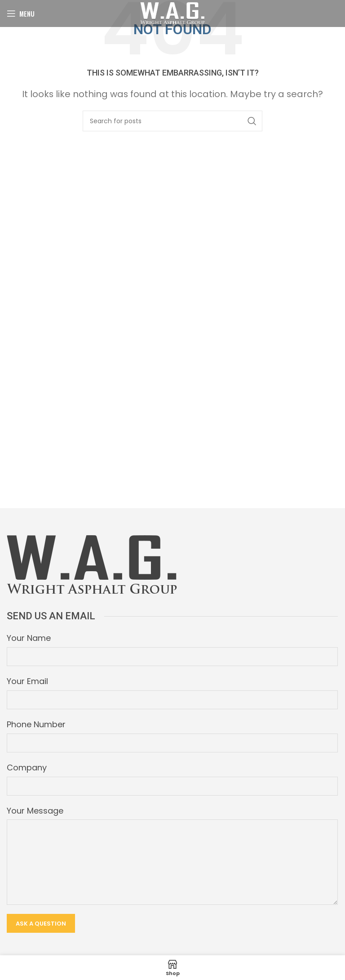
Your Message (35, 811)
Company (27, 767)
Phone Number (36, 724)
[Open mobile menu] (21, 13)
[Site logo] (172, 13)
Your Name (29, 638)
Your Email (27, 681)
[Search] (172, 121)
